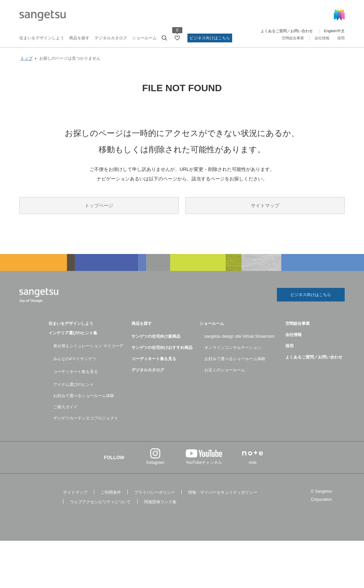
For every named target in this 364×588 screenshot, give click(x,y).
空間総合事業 (293, 38)
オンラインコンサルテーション (233, 348)
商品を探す (79, 38)
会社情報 (322, 38)
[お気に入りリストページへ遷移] (177, 38)
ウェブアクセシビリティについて (100, 502)
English (330, 31)
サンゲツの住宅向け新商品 (156, 336)
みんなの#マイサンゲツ (75, 359)
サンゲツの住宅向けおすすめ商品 (162, 348)
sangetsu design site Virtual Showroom (239, 336)
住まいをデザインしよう (42, 38)
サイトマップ (265, 206)
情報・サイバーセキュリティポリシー (223, 492)
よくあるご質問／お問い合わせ (287, 31)
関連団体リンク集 (160, 502)
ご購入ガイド (65, 407)
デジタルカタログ (111, 38)
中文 (341, 31)
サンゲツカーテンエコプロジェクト (86, 418)
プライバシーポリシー (155, 492)
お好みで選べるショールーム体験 (84, 396)
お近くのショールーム (225, 370)
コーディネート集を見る (76, 372)
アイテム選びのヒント (74, 385)
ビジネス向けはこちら (210, 38)
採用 (341, 38)
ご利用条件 (111, 492)
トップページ (99, 206)
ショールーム (144, 38)
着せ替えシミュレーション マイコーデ (88, 346)
